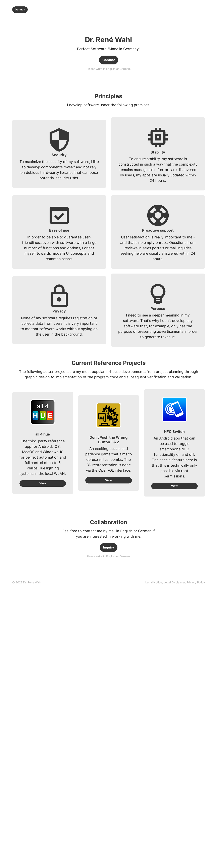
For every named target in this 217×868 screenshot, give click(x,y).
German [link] (20, 10)
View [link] (43, 484)
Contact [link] (108, 60)
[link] (175, 583)
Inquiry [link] (108, 548)
